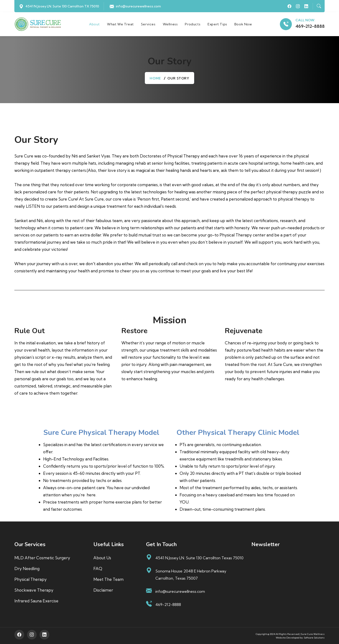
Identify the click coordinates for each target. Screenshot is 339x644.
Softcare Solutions (314, 637)
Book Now (243, 24)
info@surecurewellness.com (138, 6)
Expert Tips (217, 24)
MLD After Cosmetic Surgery (42, 558)
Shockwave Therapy (34, 590)
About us (102, 558)
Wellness (170, 24)
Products (193, 24)
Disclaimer (103, 590)
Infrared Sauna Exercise (36, 601)
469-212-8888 (310, 26)
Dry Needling (27, 568)
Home (155, 78)
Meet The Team (108, 579)
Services (148, 24)
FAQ (98, 568)
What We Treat (120, 24)
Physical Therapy (31, 579)
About (94, 24)
